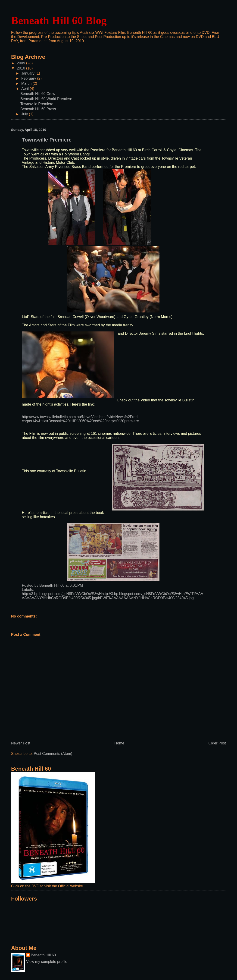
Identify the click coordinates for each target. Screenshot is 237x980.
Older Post (217, 743)
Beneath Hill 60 (43, 955)
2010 (22, 68)
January (28, 73)
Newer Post (21, 743)
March (27, 84)
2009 (22, 63)
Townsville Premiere (37, 104)
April (25, 89)
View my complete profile (47, 962)
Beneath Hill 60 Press (38, 109)
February (29, 78)
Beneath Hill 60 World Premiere (46, 99)
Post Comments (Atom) (53, 754)
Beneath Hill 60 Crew (38, 94)
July (25, 114)
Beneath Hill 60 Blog (59, 20)
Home (119, 743)
